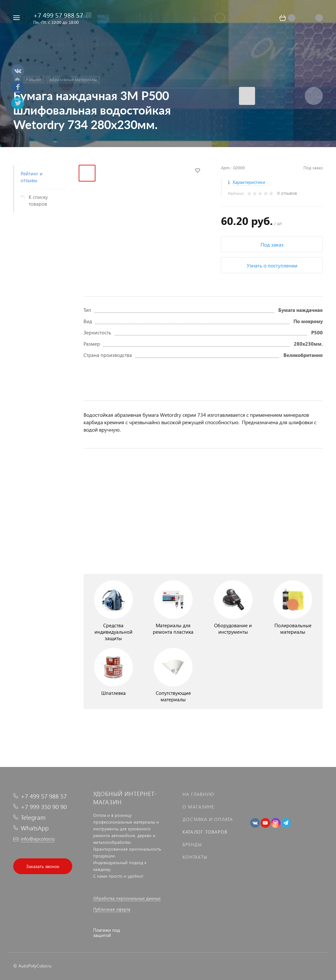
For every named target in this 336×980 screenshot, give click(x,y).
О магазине (198, 807)
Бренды (192, 844)
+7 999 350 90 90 (44, 807)
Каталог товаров (205, 832)
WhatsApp (35, 828)
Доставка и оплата (208, 819)
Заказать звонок (43, 866)
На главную (198, 794)
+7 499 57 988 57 (58, 15)
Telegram (33, 817)
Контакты (195, 857)
